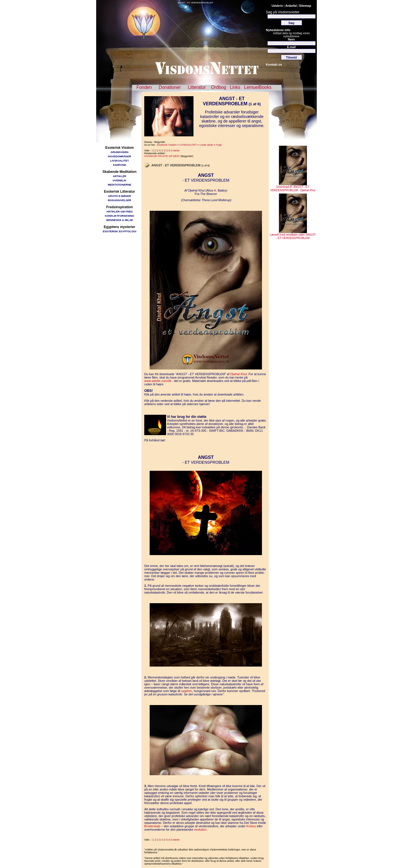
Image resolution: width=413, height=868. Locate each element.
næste (176, 151)
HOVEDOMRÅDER (120, 156)
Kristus (251, 826)
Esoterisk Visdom (167, 145)
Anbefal (291, 6)
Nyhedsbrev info (278, 30)
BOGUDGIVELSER (119, 200)
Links (235, 87)
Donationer (170, 87)
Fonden (144, 87)
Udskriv (277, 6)
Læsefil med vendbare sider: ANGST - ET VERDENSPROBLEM (293, 235)
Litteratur (197, 87)
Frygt (219, 145)
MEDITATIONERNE (120, 185)
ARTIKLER (120, 176)
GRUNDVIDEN (120, 152)
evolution (200, 830)
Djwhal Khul (238, 374)
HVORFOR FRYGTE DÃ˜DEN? (162, 156)
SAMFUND (120, 165)
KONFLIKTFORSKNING (120, 216)
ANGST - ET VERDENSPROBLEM (195, 3)
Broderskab (152, 826)
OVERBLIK (119, 180)
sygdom (187, 691)
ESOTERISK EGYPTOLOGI (120, 231)
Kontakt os (274, 65)
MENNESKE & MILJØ (120, 220)
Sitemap (305, 6)
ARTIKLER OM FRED (120, 211)
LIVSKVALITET (120, 161)
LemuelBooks (258, 87)
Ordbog (219, 87)
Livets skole (206, 145)
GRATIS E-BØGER (120, 196)
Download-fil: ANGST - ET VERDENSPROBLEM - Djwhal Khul (293, 187)
